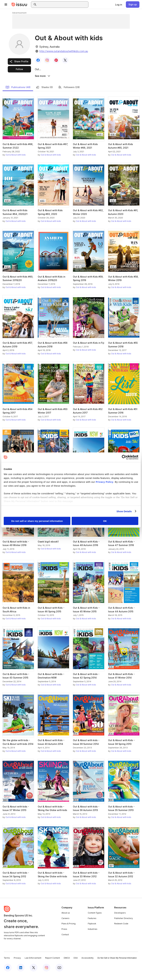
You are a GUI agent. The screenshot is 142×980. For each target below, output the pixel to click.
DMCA (67, 963)
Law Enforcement (33, 963)
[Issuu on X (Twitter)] (34, 972)
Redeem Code (121, 928)
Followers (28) (69, 92)
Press (64, 934)
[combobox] (63, 5)
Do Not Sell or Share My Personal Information (117, 963)
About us (66, 917)
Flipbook (92, 928)
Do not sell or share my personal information (37, 521)
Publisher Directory (124, 923)
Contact (65, 939)
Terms (7, 963)
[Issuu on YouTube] (59, 972)
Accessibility (88, 963)
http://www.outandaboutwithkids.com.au (64, 51)
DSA (76, 963)
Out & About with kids (16, 159)
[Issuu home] (19, 5)
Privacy (17, 963)
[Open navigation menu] (6, 5)
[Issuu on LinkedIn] (21, 972)
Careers (65, 923)
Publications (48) (18, 92)
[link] (119, 5)
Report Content (53, 963)
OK (105, 521)
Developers (120, 917)
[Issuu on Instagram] (46, 972)
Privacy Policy (104, 482)
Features (92, 923)
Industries (93, 934)
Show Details (124, 511)
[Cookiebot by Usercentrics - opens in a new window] (124, 457)
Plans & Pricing (68, 928)
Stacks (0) (44, 92)
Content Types (95, 917)
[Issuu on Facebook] (8, 972)
